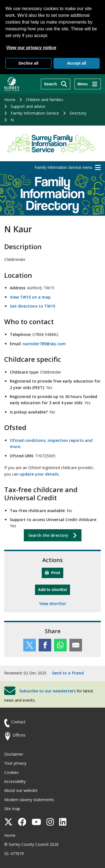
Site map (12, 809)
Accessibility (15, 781)
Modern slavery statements (29, 800)
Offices (19, 735)
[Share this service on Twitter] (30, 645)
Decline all (28, 63)
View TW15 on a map (30, 297)
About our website (21, 790)
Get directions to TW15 (32, 306)
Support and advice (28, 106)
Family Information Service (35, 113)
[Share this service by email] (76, 645)
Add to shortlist (54, 589)
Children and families (45, 100)
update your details (39, 474)
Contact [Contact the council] (18, 722)
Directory (78, 113)
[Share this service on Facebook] (45, 645)
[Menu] (88, 84)
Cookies (11, 772)
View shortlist (53, 604)
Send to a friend (68, 673)
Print (53, 573)
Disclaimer (14, 754)
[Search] (56, 84)
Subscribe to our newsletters (47, 691)
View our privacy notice (31, 48)
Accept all (76, 63)
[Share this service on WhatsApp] (60, 645)
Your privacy (15, 763)
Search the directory (48, 535)
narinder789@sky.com (44, 344)
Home (10, 100)
